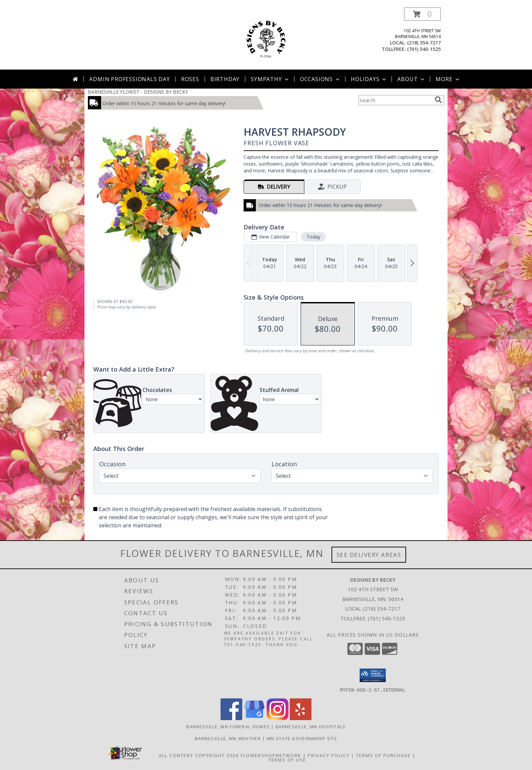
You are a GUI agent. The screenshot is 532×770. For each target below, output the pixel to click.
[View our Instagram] (278, 718)
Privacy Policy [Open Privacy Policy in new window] (329, 755)
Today (313, 237)
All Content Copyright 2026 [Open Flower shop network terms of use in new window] (199, 755)
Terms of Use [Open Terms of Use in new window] (287, 759)
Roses (190, 79)
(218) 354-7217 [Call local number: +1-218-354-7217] (424, 43)
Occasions (320, 79)
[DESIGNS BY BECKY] (266, 39)
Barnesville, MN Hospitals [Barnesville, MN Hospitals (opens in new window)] (311, 726)
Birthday (225, 79)
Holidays (369, 79)
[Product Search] (395, 100)
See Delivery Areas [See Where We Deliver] (369, 555)
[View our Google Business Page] (254, 718)
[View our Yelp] (301, 718)
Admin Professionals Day (129, 79)
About (412, 79)
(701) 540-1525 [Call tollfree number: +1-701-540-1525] (424, 49)
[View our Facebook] (231, 718)
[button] (422, 14)
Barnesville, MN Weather (228, 738)
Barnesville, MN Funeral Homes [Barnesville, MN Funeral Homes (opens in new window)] (228, 726)
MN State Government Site (302, 738)
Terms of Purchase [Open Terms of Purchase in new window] (383, 755)
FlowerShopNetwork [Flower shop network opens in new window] (271, 755)
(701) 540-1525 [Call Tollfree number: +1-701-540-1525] (386, 618)
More (448, 79)
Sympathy (270, 79)
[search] (438, 100)
